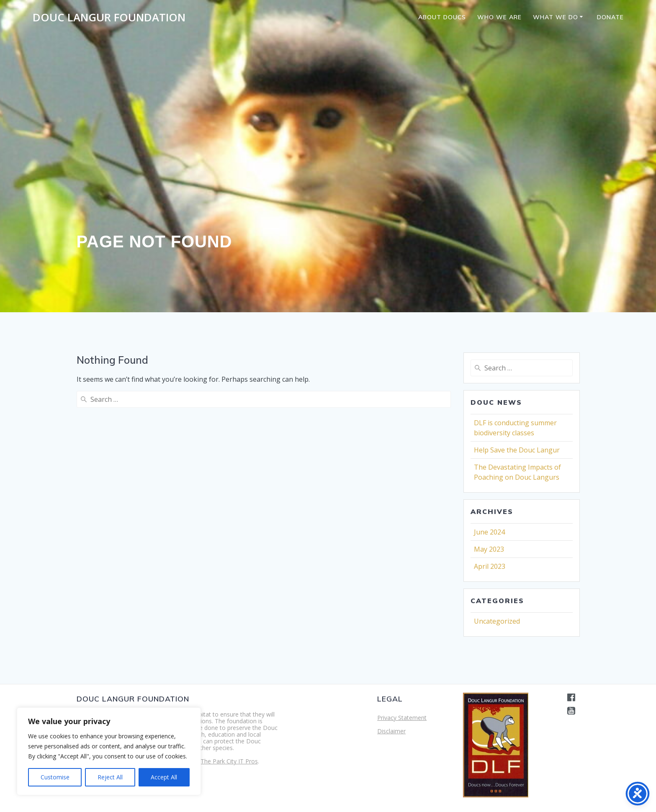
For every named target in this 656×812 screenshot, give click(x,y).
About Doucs (442, 17)
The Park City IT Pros (229, 761)
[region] (109, 751)
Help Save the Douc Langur (517, 450)
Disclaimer (391, 731)
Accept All (164, 777)
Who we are (499, 17)
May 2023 (489, 549)
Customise (55, 777)
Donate (610, 17)
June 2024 (489, 532)
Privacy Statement (402, 718)
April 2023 (490, 566)
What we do (556, 17)
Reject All (110, 777)
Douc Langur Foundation (109, 18)
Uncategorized (497, 621)
